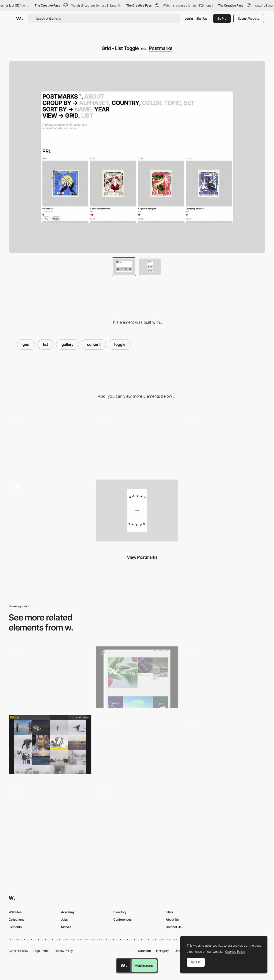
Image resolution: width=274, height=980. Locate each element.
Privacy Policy (64, 951)
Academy (68, 912)
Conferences (122, 919)
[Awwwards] (19, 19)
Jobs (64, 919)
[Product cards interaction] (224, 746)
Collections (16, 919)
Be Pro (222, 18)
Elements (15, 927)
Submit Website (249, 18)
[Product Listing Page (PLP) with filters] (137, 814)
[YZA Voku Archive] (50, 677)
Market (66, 927)
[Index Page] (137, 746)
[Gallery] (224, 677)
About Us (172, 919)
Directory (120, 912)
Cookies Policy (18, 951)
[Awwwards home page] (124, 966)
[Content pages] (137, 677)
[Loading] (50, 444)
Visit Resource (144, 966)
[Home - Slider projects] (50, 814)
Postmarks (161, 48)
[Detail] (137, 444)
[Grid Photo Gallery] (50, 744)
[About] (224, 444)
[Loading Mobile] (50, 511)
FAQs (169, 912)
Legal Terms (41, 951)
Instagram (163, 951)
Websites (15, 912)
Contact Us (174, 927)
